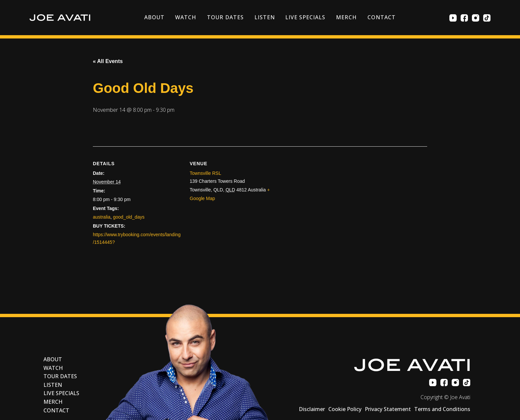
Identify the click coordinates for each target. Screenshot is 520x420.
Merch (346, 17)
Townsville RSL (205, 173)
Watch (186, 17)
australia (102, 217)
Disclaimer (312, 409)
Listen (265, 17)
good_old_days (129, 217)
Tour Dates (225, 17)
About (154, 17)
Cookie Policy (345, 409)
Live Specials (305, 17)
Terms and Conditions (442, 409)
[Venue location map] (353, 215)
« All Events (108, 61)
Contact (382, 17)
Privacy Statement (388, 409)
